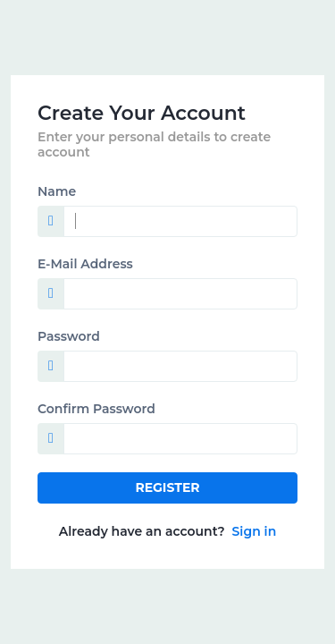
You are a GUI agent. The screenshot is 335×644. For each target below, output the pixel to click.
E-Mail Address (85, 264)
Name (57, 191)
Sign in (255, 531)
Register (167, 487)
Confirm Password (96, 409)
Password (69, 336)
